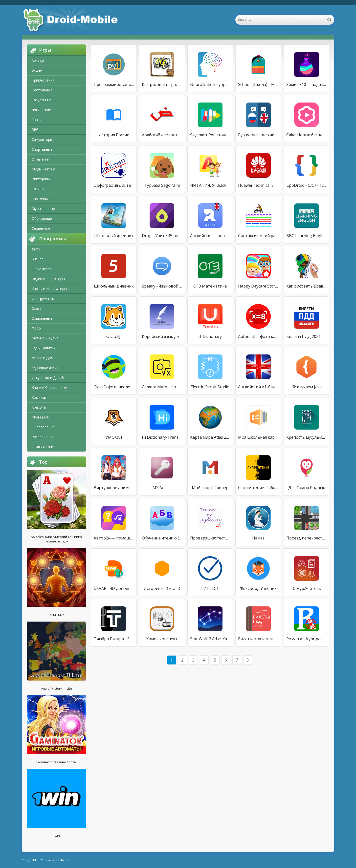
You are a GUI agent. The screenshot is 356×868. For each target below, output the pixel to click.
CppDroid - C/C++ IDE (307, 185)
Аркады (38, 60)
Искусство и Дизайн (48, 378)
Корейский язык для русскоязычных (162, 336)
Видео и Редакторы (48, 279)
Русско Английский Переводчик (258, 135)
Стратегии (40, 159)
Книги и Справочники (49, 387)
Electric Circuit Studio (210, 387)
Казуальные (42, 100)
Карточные (41, 199)
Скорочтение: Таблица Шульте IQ (258, 488)
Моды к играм (43, 169)
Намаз (258, 538)
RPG (35, 130)
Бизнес (37, 259)
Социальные (42, 318)
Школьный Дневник (114, 286)
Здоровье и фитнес (48, 368)
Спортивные (42, 149)
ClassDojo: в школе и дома (114, 387)
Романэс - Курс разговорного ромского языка (306, 639)
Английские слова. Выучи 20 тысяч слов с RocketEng (210, 236)
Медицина (40, 417)
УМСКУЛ (114, 437)
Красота (39, 407)
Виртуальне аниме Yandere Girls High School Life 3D (114, 488)
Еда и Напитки (44, 348)
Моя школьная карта (258, 437)
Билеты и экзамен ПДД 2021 (258, 639)
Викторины (41, 179)
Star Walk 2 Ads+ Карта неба (210, 639)
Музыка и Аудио (45, 338)
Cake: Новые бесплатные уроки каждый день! (306, 135)
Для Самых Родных (307, 488)
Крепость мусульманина (306, 437)
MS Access (162, 488)
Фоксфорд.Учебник (258, 588)
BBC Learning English (306, 236)
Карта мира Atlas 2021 (210, 437)
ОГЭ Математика (210, 286)
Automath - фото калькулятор (258, 336)
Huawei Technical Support (258, 185)
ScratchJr (114, 336)
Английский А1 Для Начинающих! (258, 387)
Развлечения (43, 437)
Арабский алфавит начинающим (162, 135)
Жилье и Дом (43, 358)
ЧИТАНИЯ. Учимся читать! (210, 185)
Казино (38, 189)
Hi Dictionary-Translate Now (162, 437)
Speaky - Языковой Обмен (162, 286)
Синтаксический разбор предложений (258, 236)
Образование (43, 427)
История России (114, 135)
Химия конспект (162, 639)
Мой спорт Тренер (210, 488)
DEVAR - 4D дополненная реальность (114, 588)
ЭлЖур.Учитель (306, 588)
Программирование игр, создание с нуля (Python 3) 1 (114, 84)
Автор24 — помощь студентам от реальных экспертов (114, 538)
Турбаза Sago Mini (162, 185)
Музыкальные (43, 209)
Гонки (37, 120)
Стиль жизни (42, 447)
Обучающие (42, 218)
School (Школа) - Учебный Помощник (258, 84)
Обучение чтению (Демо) (162, 538)
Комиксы (39, 397)
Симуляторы (42, 139)
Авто (36, 249)
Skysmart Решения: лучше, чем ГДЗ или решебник (210, 135)
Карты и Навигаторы (49, 289)
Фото (36, 328)
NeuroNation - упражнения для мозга (210, 84)
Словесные (41, 228)
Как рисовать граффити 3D (162, 84)
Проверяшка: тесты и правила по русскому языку (210, 538)
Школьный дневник (114, 236)
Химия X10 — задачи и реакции (306, 84)
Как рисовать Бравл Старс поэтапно (306, 286)
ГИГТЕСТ (210, 588)
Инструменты (43, 299)
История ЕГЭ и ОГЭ (162, 588)
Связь (37, 308)
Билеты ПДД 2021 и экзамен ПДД (306, 336)
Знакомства (42, 269)
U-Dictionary (210, 336)
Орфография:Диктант (114, 185)
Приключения (43, 80)
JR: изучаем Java (307, 387)
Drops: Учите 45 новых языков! (162, 236)
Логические (41, 110)
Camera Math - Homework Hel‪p (162, 387)
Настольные (42, 90)
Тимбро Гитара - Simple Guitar (114, 639)
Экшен (37, 70)
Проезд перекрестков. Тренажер (306, 538)
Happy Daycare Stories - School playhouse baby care (258, 286)
